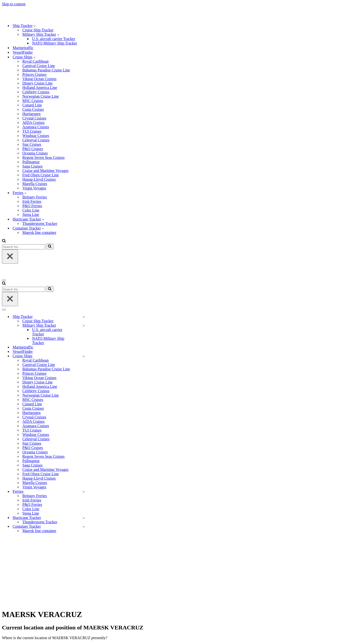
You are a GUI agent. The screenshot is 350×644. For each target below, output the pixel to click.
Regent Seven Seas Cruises (44, 157)
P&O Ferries (32, 206)
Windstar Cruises (36, 136)
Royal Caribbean (35, 61)
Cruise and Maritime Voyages (45, 171)
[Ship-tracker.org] (26, 17)
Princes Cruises (34, 74)
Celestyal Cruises (36, 140)
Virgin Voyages (34, 188)
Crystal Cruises (34, 118)
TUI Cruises (32, 131)
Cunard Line (32, 105)
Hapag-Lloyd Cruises (39, 179)
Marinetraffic (23, 48)
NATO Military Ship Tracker (55, 43)
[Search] (4, 241)
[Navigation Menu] (4, 280)
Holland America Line (40, 88)
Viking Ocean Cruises (39, 79)
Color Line (31, 210)
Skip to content (14, 4)
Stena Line (31, 215)
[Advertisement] (175, 571)
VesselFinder (23, 52)
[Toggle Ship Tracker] (84, 317)
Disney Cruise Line (37, 83)
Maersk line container (39, 233)
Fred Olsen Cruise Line (41, 175)
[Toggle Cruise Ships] (84, 356)
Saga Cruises (32, 166)
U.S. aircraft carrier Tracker (54, 39)
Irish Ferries (32, 201)
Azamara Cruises (36, 127)
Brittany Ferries (35, 197)
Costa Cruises (33, 109)
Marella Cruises (35, 184)
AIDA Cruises (33, 123)
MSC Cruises (33, 101)
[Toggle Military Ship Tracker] (84, 326)
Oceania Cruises (35, 153)
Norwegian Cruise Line (41, 96)
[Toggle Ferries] (84, 492)
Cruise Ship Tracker (38, 30)
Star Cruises (32, 144)
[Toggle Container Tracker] (84, 527)
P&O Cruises (33, 149)
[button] (35, 26)
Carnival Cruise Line (39, 66)
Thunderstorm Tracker (40, 224)
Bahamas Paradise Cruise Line (46, 70)
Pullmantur (31, 162)
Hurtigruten (31, 114)
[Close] (10, 257)
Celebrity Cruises (36, 92)
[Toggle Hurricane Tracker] (84, 518)
